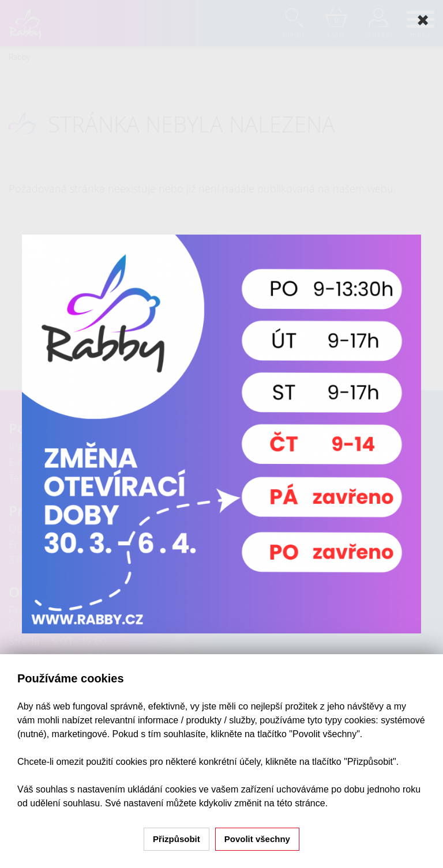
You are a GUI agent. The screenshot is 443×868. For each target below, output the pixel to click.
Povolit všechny (257, 839)
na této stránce (295, 803)
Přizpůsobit (177, 839)
